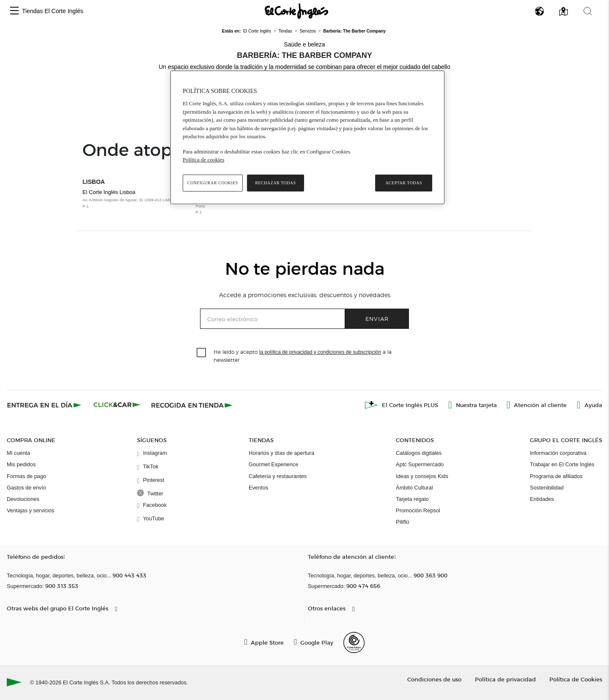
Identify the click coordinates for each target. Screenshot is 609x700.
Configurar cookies (213, 183)
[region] (307, 137)
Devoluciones (23, 499)
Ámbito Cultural (414, 488)
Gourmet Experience (273, 464)
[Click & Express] (45, 405)
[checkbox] (202, 353)
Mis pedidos (21, 464)
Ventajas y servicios (30, 510)
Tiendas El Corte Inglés (53, 11)
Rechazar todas (275, 183)
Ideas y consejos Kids (422, 476)
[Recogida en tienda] (192, 405)
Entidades (542, 499)
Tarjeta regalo (412, 499)
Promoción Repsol (418, 510)
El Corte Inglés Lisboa (135, 199)
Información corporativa (558, 453)
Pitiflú (402, 522)
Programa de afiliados (556, 476)
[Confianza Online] (354, 643)
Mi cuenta (18, 453)
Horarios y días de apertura (281, 453)
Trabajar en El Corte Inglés (562, 464)
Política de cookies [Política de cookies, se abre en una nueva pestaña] (203, 160)
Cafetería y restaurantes (278, 476)
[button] (14, 11)
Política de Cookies (576, 679)
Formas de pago (26, 476)
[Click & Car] (117, 405)
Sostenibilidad (547, 488)
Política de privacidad (505, 679)
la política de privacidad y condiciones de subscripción (320, 352)
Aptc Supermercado (420, 464)
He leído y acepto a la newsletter (303, 355)
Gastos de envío (26, 488)
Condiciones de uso (434, 679)
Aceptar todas (404, 183)
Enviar (377, 319)
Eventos (258, 488)
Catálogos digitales (419, 453)
